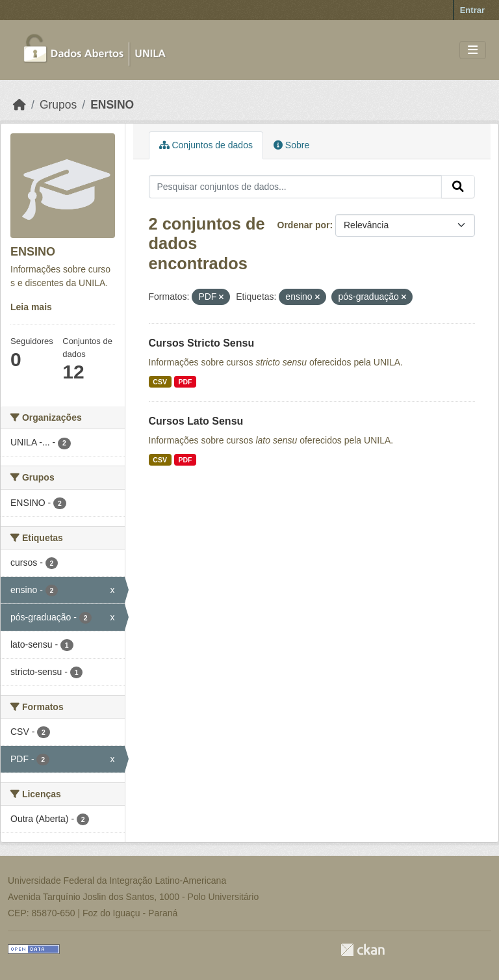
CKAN (363, 950)
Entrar (472, 10)
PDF (185, 382)
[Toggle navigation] (473, 50)
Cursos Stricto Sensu (202, 343)
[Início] (19, 105)
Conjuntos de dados (206, 145)
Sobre (291, 145)
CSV (160, 382)
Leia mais (31, 307)
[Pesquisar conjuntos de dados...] (296, 187)
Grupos (58, 105)
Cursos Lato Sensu (196, 421)
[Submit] (458, 187)
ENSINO (112, 105)
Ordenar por (304, 225)
